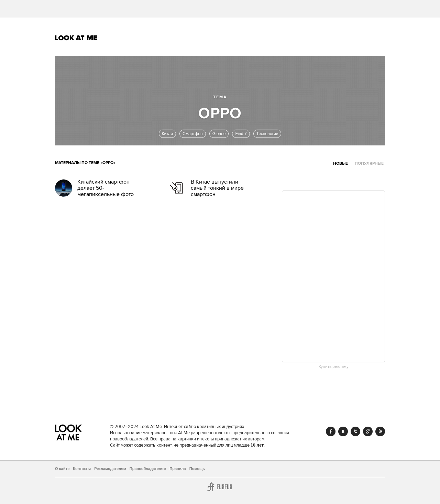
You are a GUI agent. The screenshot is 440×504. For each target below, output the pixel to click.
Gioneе (219, 134)
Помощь (197, 469)
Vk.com (343, 431)
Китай (167, 134)
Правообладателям (148, 469)
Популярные (369, 163)
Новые (340, 163)
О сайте (62, 469)
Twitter (355, 431)
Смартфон (193, 134)
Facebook (331, 431)
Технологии (267, 134)
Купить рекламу (334, 367)
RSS (380, 431)
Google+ (368, 431)
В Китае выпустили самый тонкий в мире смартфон (217, 188)
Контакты (82, 469)
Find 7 (241, 134)
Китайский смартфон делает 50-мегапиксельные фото (106, 188)
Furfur (220, 487)
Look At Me (76, 38)
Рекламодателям (110, 469)
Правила (178, 469)
